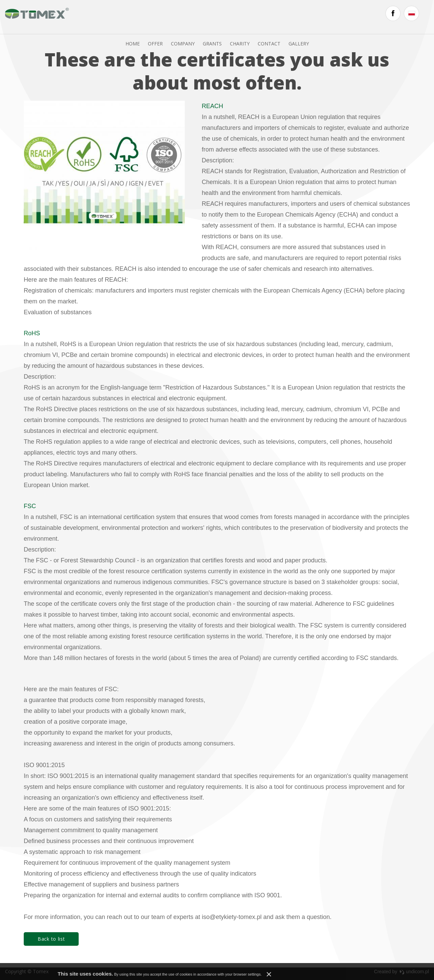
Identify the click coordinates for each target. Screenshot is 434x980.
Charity (251, 17)
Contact (281, 17)
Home (144, 17)
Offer (167, 17)
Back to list (51, 943)
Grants (224, 17)
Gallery (310, 17)
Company (194, 17)
